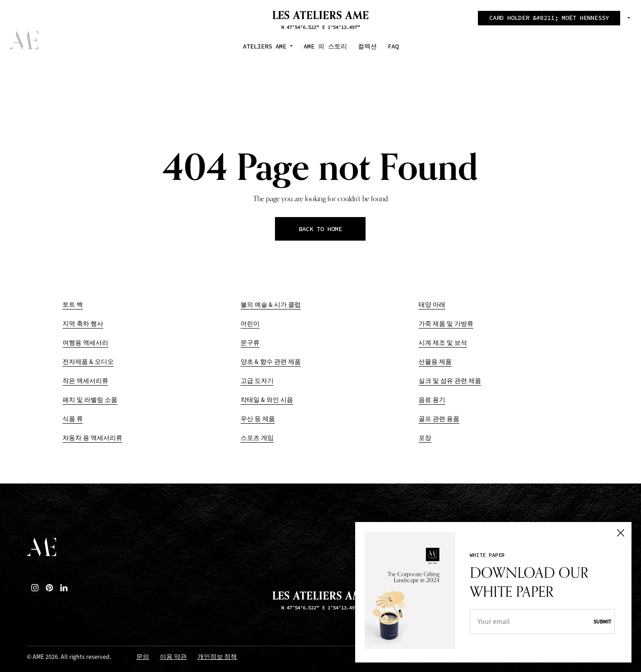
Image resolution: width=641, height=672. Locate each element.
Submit (599, 619)
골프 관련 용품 (439, 419)
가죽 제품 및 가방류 (446, 324)
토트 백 (73, 305)
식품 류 (73, 419)
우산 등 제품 (258, 419)
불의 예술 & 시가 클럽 (271, 305)
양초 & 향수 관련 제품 (271, 362)
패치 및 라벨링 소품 (90, 400)
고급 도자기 (257, 381)
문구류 (250, 343)
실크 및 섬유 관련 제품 (450, 381)
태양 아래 (432, 305)
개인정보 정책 (217, 657)
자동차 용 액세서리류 (92, 438)
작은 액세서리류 (85, 381)
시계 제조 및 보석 (443, 343)
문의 (143, 657)
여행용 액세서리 (85, 343)
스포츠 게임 (257, 438)
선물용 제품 (435, 362)
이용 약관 (173, 657)
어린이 (250, 324)
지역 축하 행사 (83, 324)
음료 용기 (432, 400)
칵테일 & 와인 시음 (267, 400)
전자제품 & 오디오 (88, 362)
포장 (425, 438)
